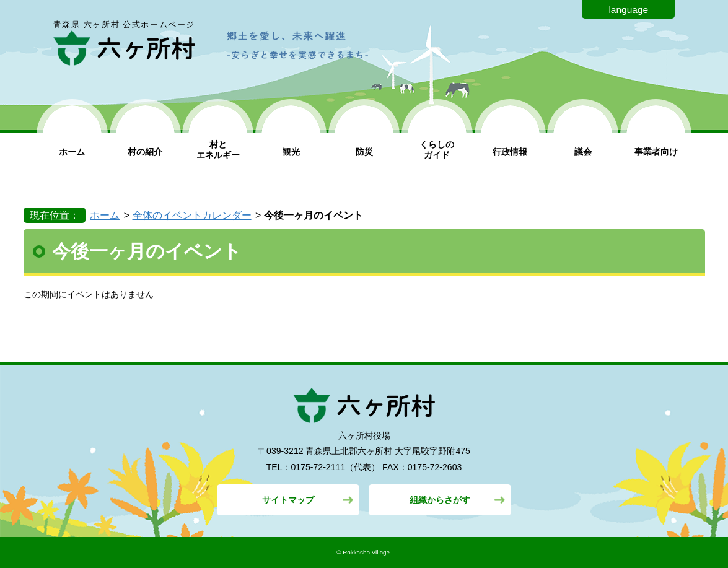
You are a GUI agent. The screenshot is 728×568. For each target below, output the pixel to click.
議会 (583, 152)
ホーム (72, 152)
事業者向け (656, 152)
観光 (291, 152)
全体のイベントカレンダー (192, 215)
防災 (364, 152)
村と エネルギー (218, 150)
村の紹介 (145, 152)
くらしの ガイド (437, 150)
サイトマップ (288, 500)
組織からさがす (440, 500)
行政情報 (510, 152)
